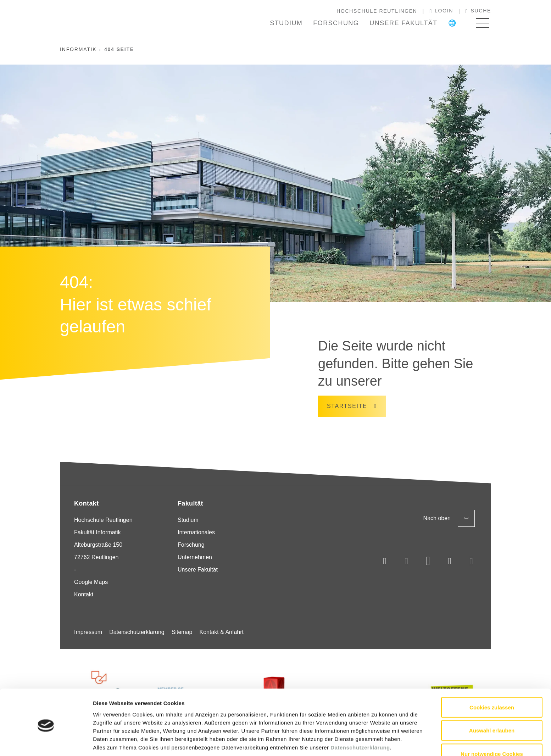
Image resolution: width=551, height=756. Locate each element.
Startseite (347, 406)
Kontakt (84, 594)
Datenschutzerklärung (360, 719)
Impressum (88, 632)
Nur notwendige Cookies (492, 726)
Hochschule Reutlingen (377, 11)
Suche (478, 11)
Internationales (196, 532)
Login (442, 11)
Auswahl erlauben (492, 703)
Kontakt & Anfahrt (221, 632)
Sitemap (182, 632)
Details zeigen (377, 742)
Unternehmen (195, 557)
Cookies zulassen (492, 679)
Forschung (336, 23)
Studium (286, 23)
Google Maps (91, 582)
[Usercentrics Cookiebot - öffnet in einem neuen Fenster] (46, 742)
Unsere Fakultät (403, 23)
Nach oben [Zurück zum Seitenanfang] (449, 518)
